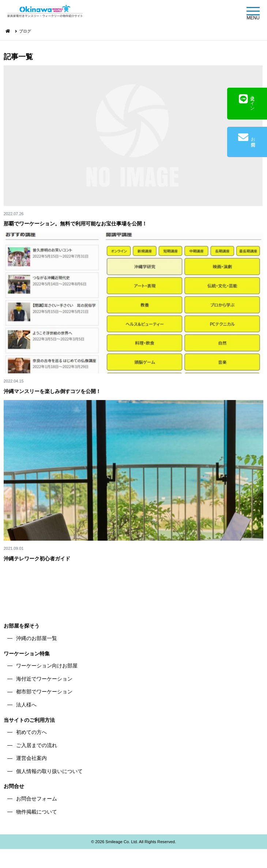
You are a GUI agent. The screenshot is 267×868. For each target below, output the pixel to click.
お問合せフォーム (37, 799)
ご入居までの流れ (37, 745)
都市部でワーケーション (44, 692)
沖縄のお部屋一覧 (37, 638)
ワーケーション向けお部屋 (47, 666)
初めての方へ (31, 732)
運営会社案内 (31, 758)
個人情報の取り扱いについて (49, 771)
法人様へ (26, 705)
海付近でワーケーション (44, 679)
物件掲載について (37, 812)
